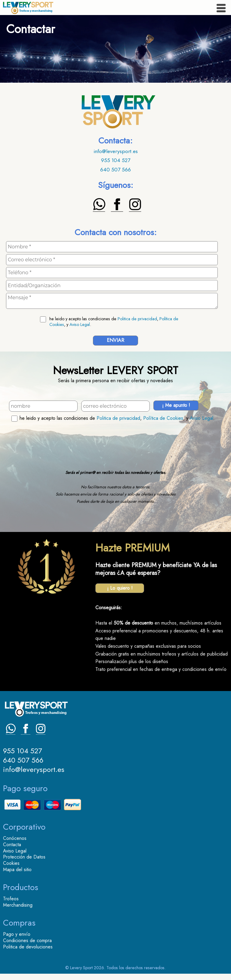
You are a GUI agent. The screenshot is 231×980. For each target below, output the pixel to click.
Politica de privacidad (137, 319)
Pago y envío (17, 934)
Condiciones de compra (27, 940)
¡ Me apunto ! (176, 405)
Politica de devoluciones (28, 947)
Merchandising (18, 905)
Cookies (11, 863)
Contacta (12, 845)
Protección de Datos (24, 857)
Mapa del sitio (17, 869)
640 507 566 (115, 170)
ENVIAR (115, 340)
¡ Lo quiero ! (120, 588)
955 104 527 (116, 160)
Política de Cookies (163, 418)
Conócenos (15, 838)
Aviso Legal (80, 324)
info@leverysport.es (116, 151)
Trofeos (11, 899)
